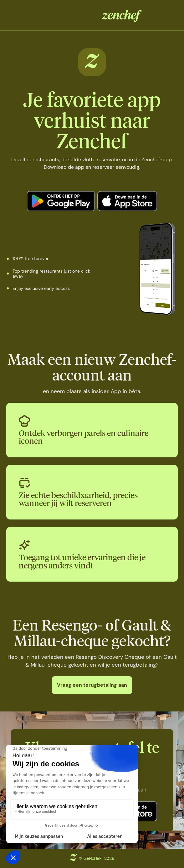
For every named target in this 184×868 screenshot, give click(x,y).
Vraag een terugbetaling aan (92, 685)
